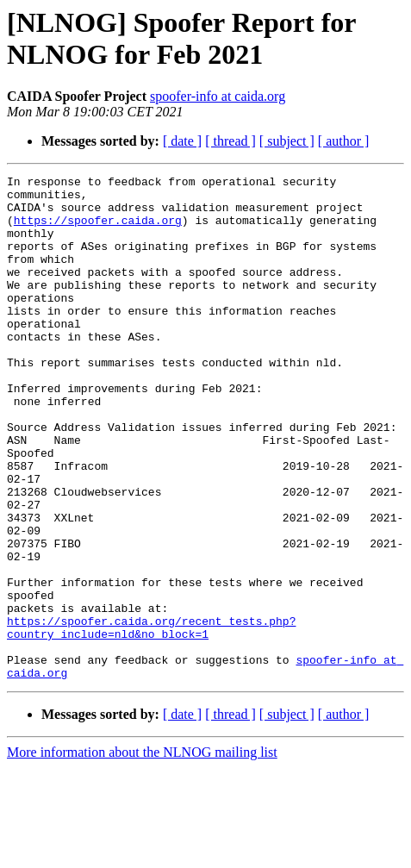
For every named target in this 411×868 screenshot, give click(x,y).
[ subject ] (287, 141)
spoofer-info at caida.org (218, 96)
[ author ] (344, 141)
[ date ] (182, 141)
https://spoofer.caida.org (98, 230)
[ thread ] (230, 141)
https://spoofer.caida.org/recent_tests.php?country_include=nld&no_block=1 (151, 719)
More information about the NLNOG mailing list (142, 853)
